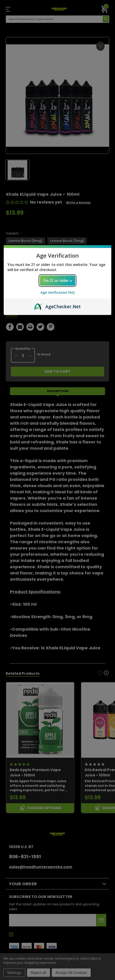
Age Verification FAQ (58, 292)
